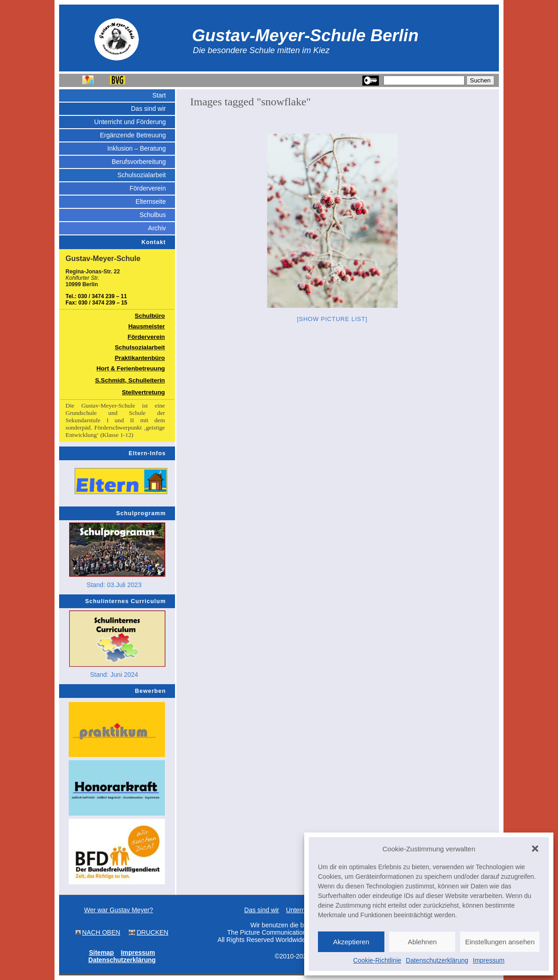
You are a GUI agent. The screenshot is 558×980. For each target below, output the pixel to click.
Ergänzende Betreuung (133, 135)
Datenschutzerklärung (437, 960)
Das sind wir (148, 109)
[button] (535, 849)
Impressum (489, 960)
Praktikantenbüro (140, 358)
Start (159, 95)
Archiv (157, 228)
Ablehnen (422, 942)
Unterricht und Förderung (130, 122)
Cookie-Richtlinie (377, 960)
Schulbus (153, 215)
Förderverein (148, 188)
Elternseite (151, 201)
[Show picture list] (332, 319)
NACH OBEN (101, 932)
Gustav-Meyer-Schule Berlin (305, 35)
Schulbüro (150, 316)
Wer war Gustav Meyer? (118, 910)
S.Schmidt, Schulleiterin (130, 380)
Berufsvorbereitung (139, 162)
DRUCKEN (152, 932)
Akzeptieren (351, 942)
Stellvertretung (143, 392)
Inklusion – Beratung (137, 148)
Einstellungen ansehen (500, 942)
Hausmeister (147, 326)
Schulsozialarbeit (142, 175)
